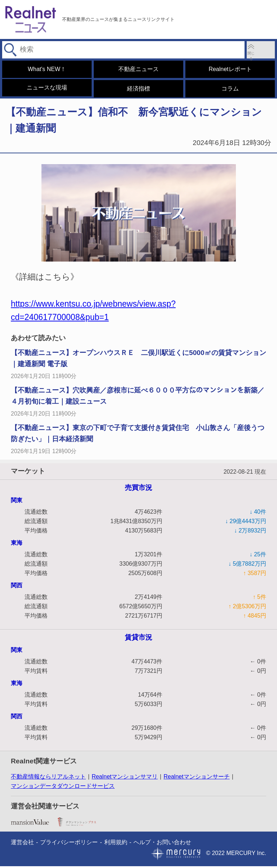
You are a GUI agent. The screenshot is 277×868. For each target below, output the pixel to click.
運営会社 (22, 844)
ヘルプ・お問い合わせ (162, 844)
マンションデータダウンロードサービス (63, 788)
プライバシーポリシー (69, 844)
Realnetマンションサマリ (125, 778)
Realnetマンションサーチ (196, 778)
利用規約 (116, 844)
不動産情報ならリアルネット (48, 778)
